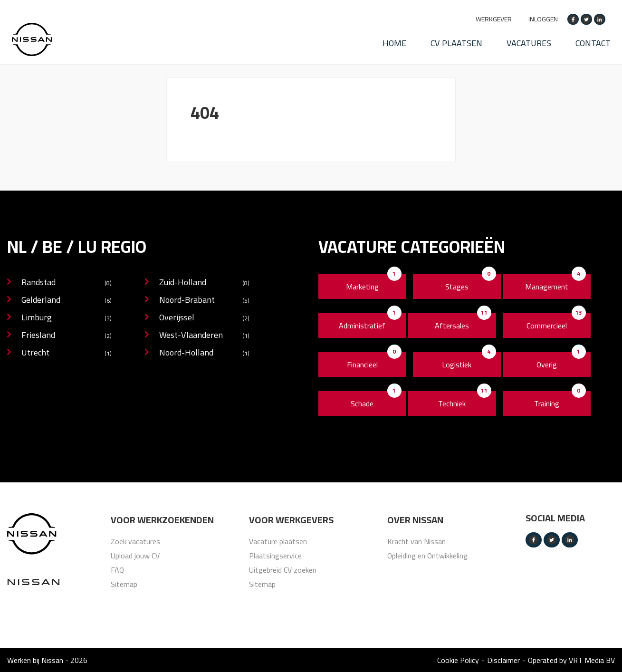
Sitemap (124, 584)
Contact (597, 40)
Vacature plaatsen (278, 541)
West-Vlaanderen (204, 336)
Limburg (67, 318)
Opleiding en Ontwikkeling (427, 556)
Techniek (452, 403)
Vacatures (531, 40)
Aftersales (452, 326)
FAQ (117, 570)
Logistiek (457, 365)
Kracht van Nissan (416, 541)
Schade (362, 403)
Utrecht (67, 353)
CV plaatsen (456, 40)
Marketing (362, 287)
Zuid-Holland (204, 283)
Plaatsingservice (275, 556)
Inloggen (543, 19)
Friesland (67, 336)
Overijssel (204, 318)
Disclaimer (503, 660)
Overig (547, 365)
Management (547, 287)
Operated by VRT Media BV (571, 660)
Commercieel (547, 326)
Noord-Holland (204, 353)
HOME (392, 40)
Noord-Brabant (204, 301)
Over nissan (415, 520)
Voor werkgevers (291, 520)
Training (547, 403)
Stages (457, 287)
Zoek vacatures (135, 541)
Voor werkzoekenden (162, 520)
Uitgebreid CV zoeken (283, 570)
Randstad (67, 283)
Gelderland (67, 301)
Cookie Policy (458, 660)
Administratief (362, 326)
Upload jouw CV (135, 556)
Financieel (362, 365)
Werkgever (494, 19)
